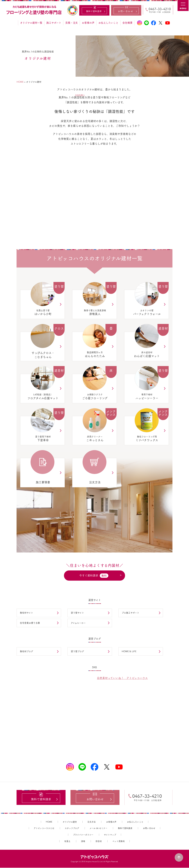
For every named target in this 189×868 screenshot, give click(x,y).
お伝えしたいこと (108, 23)
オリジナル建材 (70, 822)
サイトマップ (110, 835)
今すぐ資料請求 (94, 576)
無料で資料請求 (125, 829)
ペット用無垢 (119, 842)
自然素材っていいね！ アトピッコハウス (122, 678)
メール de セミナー (98, 829)
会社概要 (127, 23)
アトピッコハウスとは (44, 829)
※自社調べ (80, 95)
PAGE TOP (179, 857)
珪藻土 (67, 842)
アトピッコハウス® (94, 857)
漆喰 (83, 842)
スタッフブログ (72, 829)
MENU (183, 6)
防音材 (99, 842)
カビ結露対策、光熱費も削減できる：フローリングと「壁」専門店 (34, 10)
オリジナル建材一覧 (31, 23)
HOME (49, 822)
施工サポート (54, 23)
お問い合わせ (149, 829)
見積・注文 (72, 23)
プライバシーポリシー (83, 835)
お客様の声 (88, 23)
